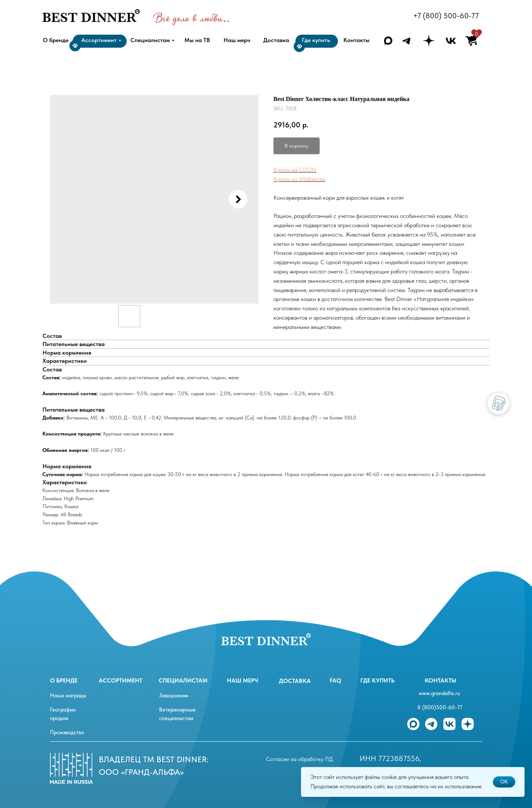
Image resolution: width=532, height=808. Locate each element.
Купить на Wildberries (299, 179)
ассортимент (121, 680)
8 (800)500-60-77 (440, 707)
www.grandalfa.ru (439, 693)
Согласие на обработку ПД (300, 759)
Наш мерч (243, 680)
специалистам (183, 680)
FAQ (335, 680)
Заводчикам (174, 695)
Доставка (295, 681)
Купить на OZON (295, 170)
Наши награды (68, 695)
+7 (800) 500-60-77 (446, 16)
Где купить (377, 680)
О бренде (64, 680)
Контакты (441, 680)
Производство (67, 732)
